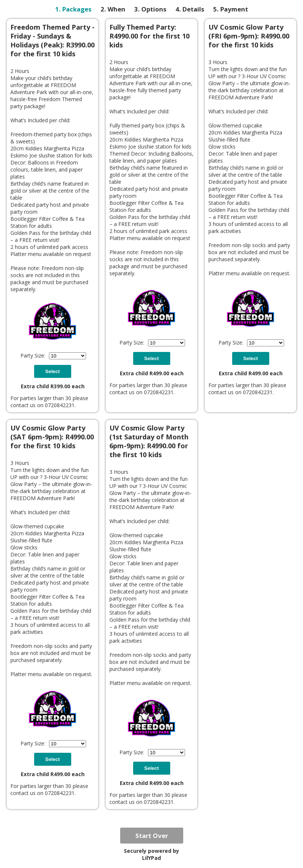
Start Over (152, 836)
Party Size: (33, 355)
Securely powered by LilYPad (151, 854)
